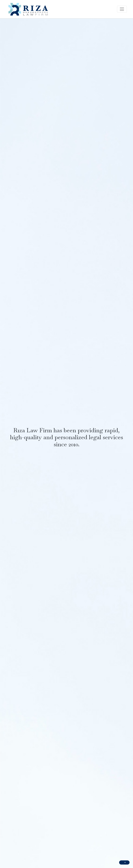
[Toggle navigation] (122, 9)
